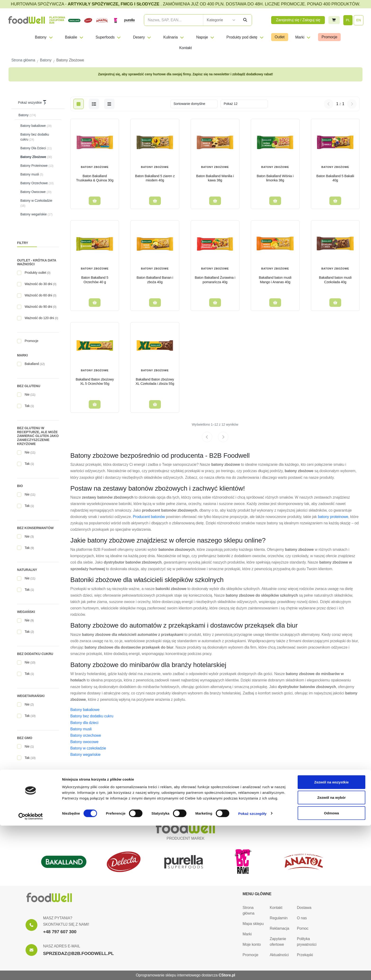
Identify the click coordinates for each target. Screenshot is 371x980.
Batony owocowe (84, 742)
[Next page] (223, 437)
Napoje (205, 37)
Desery (142, 37)
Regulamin (279, 918)
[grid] (79, 104)
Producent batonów (149, 517)
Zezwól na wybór (331, 952)
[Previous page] (207, 437)
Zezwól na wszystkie (331, 936)
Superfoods (108, 37)
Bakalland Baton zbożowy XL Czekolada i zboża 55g (155, 382)
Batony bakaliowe (85, 710)
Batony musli (81, 729)
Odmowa (331, 967)
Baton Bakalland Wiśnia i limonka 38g (275, 178)
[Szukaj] (245, 20)
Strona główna (248, 910)
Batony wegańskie (85, 755)
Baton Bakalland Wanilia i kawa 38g (215, 178)
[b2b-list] (109, 104)
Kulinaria (174, 37)
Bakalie (74, 37)
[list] (94, 104)
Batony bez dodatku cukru (92, 716)
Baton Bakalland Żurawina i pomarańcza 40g (215, 280)
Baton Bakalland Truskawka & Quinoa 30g (95, 178)
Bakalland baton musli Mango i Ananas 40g (275, 280)
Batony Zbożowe (95, 167)
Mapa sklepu (253, 924)
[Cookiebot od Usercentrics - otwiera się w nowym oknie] (31, 971)
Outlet (280, 37)
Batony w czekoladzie (88, 748)
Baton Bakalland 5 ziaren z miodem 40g (155, 178)
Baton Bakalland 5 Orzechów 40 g (95, 280)
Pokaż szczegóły (252, 968)
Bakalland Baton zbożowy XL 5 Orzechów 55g (95, 382)
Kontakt (185, 48)
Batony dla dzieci (84, 723)
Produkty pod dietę (245, 37)
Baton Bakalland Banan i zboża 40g (155, 280)
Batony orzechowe (86, 735)
